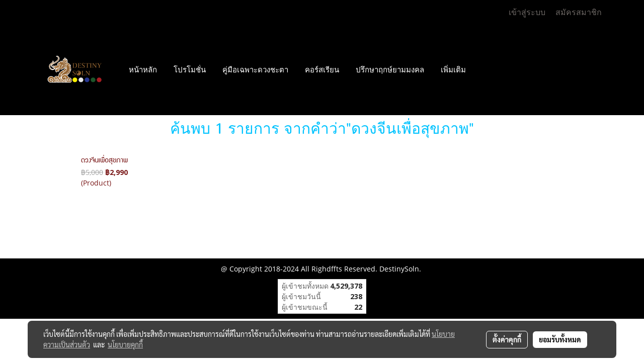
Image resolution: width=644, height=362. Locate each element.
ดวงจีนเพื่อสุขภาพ (104, 161)
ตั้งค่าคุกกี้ (507, 339)
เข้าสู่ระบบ (527, 12)
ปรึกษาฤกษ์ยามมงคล (390, 70)
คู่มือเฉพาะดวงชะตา (255, 70)
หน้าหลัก (143, 70)
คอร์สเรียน (322, 70)
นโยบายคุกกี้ (125, 344)
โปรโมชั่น (190, 70)
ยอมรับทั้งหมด (560, 339)
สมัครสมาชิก (579, 12)
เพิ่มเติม (453, 70)
